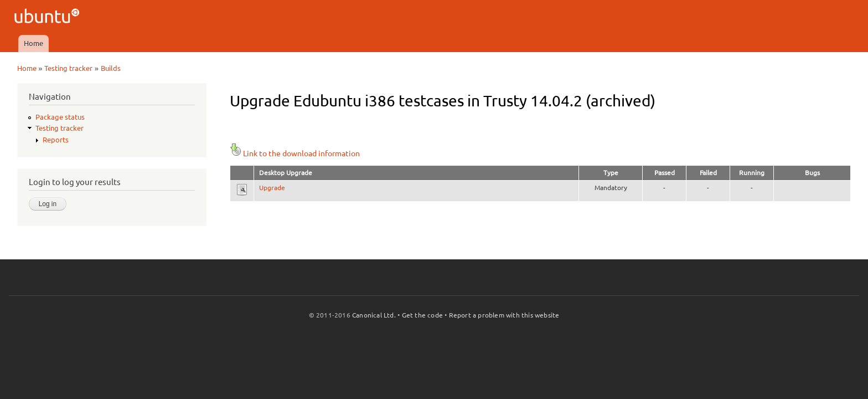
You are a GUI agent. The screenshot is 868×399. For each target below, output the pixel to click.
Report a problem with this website (504, 315)
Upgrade (272, 188)
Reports (56, 140)
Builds (111, 68)
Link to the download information (295, 154)
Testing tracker (68, 68)
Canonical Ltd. (374, 315)
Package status (60, 117)
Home (33, 43)
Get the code (422, 315)
